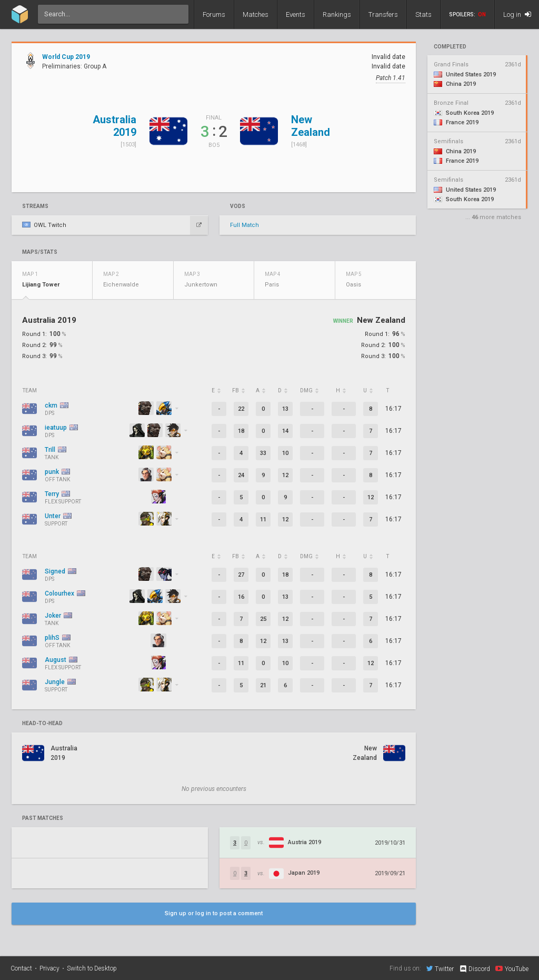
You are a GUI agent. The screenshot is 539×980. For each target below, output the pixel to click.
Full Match (244, 225)
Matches (256, 14)
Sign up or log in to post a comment (214, 913)
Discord (475, 969)
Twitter (440, 968)
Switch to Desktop (92, 968)
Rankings (337, 14)
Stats (423, 14)
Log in (517, 14)
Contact (21, 968)
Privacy (49, 968)
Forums (214, 14)
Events (296, 14)
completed (450, 47)
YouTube (512, 968)
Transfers (383, 14)
